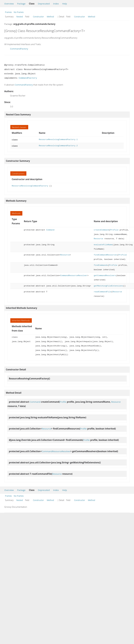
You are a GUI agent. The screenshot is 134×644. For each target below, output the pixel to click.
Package (21, 4)
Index (56, 4)
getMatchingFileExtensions (108, 285)
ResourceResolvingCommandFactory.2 (58, 145)
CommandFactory (19, 49)
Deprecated (44, 4)
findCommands (101, 265)
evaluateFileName (103, 244)
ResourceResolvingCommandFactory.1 (58, 140)
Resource (98, 238)
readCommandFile (103, 291)
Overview (9, 4)
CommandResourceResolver (74, 275)
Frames (8, 12)
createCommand (101, 229)
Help (65, 4)
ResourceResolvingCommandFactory (30, 185)
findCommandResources (105, 254)
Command (50, 229)
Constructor (38, 17)
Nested (20, 17)
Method (50, 17)
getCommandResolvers (105, 275)
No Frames (19, 12)
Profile (114, 229)
